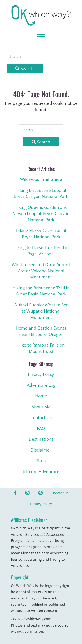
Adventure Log (41, 385)
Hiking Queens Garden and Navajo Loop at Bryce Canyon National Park (41, 214)
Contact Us (41, 417)
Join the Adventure (41, 472)
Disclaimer (41, 450)
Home (41, 396)
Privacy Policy (41, 374)
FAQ (41, 428)
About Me (41, 407)
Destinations (41, 439)
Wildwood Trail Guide (41, 179)
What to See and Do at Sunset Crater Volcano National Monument (41, 271)
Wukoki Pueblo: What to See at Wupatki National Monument (41, 311)
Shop (41, 461)
